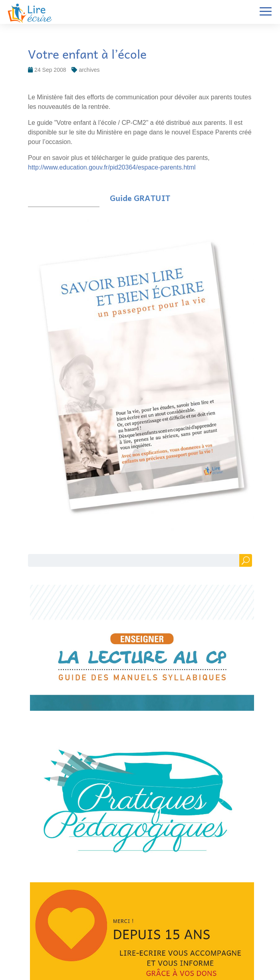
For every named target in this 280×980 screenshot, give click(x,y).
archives (89, 70)
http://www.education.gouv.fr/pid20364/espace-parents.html (112, 167)
